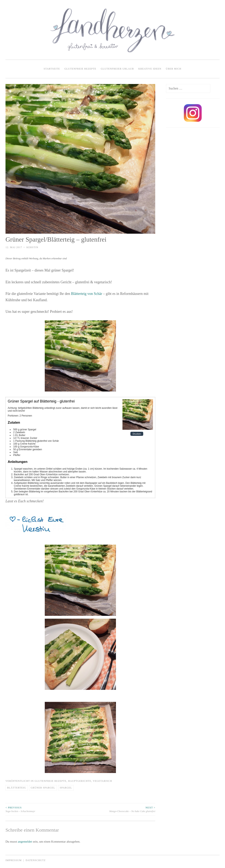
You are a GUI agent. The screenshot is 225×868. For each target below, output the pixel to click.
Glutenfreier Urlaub (117, 69)
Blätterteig (17, 788)
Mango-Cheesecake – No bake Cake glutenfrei (118, 809)
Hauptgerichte (80, 781)
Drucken (137, 434)
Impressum (14, 860)
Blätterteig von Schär (87, 294)
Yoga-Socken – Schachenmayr (43, 809)
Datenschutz (36, 860)
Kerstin (32, 247)
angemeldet (25, 842)
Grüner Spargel (43, 788)
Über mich (174, 69)
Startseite (52, 69)
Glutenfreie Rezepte (80, 69)
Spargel (66, 788)
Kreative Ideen (150, 69)
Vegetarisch (102, 781)
